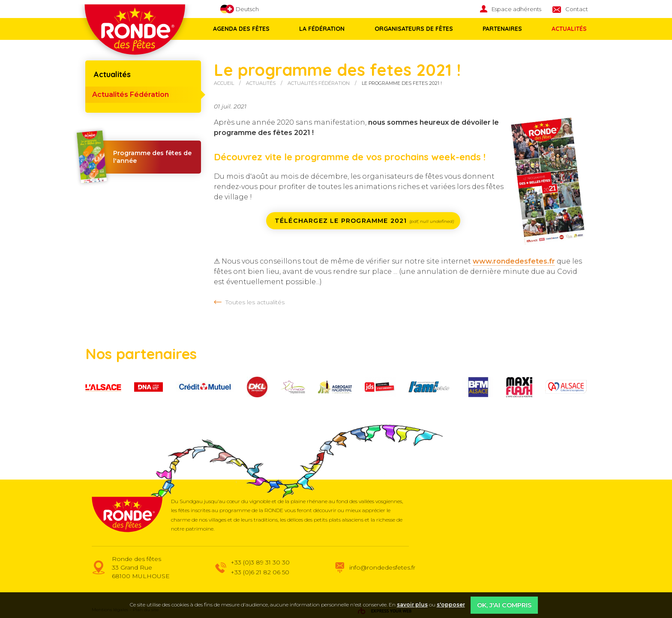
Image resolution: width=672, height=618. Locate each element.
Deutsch (240, 9)
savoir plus (412, 604)
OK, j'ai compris (504, 605)
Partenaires (499, 29)
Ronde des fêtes (135, 34)
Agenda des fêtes (241, 29)
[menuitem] (516, 9)
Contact (577, 9)
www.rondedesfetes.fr (514, 261)
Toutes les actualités (255, 302)
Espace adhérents (516, 9)
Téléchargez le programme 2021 (364, 221)
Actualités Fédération (130, 94)
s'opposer (451, 604)
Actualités (565, 29)
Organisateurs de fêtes (412, 29)
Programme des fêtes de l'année (138, 157)
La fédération (321, 29)
